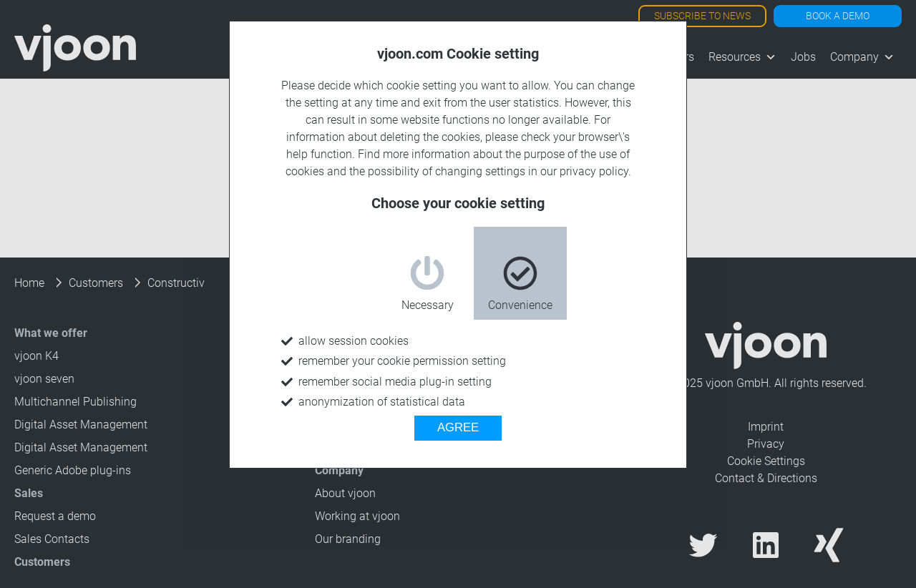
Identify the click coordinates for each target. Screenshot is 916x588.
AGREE (458, 427)
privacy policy (594, 171)
